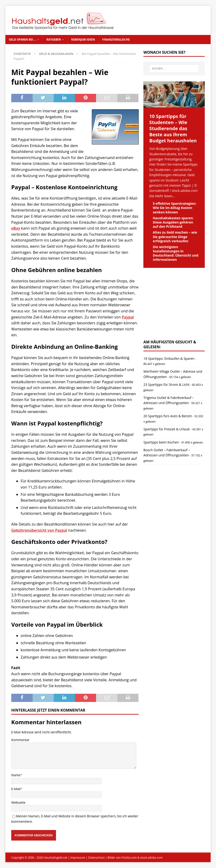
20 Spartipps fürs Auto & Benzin (168, 416)
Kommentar (20, 740)
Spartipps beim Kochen (161, 442)
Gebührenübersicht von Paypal (39, 530)
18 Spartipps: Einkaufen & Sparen (169, 358)
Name (16, 775)
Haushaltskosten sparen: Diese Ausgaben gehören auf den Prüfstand (173, 222)
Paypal (128, 317)
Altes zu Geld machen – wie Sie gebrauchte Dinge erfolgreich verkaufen (175, 237)
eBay (16, 228)
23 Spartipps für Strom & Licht (166, 385)
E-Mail (16, 789)
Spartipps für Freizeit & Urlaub (167, 429)
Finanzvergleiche (116, 40)
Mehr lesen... (165, 196)
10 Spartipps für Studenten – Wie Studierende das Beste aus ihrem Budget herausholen (173, 128)
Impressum (78, 858)
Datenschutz (96, 858)
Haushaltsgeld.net (56, 858)
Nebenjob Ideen (83, 40)
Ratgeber (54, 40)
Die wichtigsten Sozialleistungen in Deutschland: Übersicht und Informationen (175, 253)
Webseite (18, 802)
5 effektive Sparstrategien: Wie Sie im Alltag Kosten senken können (174, 208)
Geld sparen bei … (22, 40)
